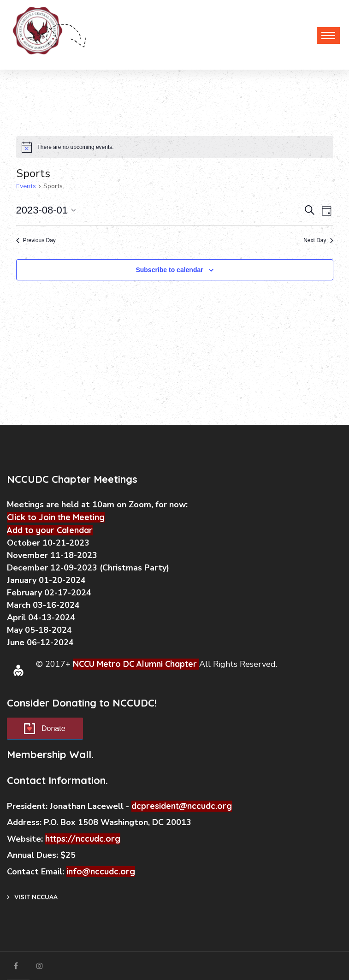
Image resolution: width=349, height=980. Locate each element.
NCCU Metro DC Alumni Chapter (135, 664)
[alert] (175, 147)
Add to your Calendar (50, 530)
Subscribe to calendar (169, 270)
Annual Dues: (33, 855)
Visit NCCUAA (32, 897)
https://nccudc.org (83, 839)
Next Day (318, 240)
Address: (25, 822)
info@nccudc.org (101, 871)
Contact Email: (37, 872)
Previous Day (36, 240)
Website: (26, 839)
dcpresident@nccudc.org (182, 806)
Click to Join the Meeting (56, 517)
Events (26, 186)
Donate (53, 728)
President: (27, 806)
